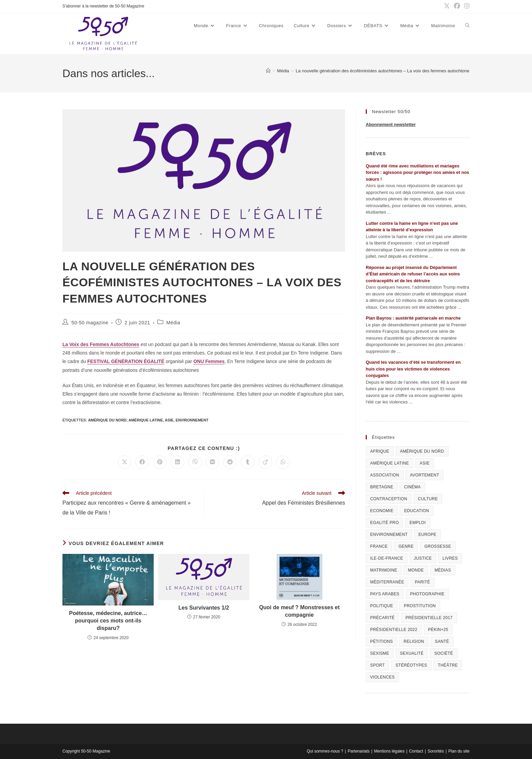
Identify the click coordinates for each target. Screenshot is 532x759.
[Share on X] (125, 462)
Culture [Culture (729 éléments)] (428, 499)
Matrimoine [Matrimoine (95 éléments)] (384, 570)
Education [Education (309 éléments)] (416, 511)
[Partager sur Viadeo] (265, 462)
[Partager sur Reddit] (230, 462)
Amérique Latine (146, 420)
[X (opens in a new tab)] (447, 6)
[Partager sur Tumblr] (248, 462)
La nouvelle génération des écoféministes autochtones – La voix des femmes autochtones (384, 71)
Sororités (436, 751)
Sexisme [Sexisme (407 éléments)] (380, 653)
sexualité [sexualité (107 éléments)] (412, 653)
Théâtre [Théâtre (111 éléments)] (448, 665)
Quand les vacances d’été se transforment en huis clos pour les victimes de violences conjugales (413, 369)
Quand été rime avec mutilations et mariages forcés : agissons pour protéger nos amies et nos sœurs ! (417, 173)
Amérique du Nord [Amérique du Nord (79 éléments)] (422, 451)
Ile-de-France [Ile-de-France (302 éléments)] (387, 558)
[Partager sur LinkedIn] (177, 462)
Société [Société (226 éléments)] (444, 653)
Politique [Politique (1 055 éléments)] (382, 606)
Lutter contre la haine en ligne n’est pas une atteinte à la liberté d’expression (412, 227)
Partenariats (359, 751)
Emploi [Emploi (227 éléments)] (418, 523)
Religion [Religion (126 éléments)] (414, 641)
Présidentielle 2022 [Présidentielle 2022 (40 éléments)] (394, 630)
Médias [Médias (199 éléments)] (443, 570)
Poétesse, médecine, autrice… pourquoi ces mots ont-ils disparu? (108, 621)
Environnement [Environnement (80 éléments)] (389, 535)
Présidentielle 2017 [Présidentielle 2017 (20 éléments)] (429, 618)
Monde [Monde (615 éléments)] (416, 570)
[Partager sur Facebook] (142, 462)
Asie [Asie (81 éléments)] (425, 463)
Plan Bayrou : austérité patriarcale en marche (413, 318)
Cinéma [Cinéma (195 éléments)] (412, 487)
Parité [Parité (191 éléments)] (423, 582)
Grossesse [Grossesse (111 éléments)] (438, 546)
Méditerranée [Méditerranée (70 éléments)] (387, 582)
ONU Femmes (209, 361)
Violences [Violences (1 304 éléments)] (382, 677)
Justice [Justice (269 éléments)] (423, 558)
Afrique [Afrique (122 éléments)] (380, 451)
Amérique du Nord (107, 420)
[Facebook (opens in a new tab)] (457, 6)
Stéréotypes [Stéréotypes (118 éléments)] (411, 665)
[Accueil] (268, 71)
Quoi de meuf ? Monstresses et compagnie (299, 611)
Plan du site (459, 751)
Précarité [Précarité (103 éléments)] (382, 618)
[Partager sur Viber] (195, 462)
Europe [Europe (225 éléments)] (427, 535)
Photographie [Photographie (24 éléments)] (427, 594)
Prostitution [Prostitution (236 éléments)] (420, 606)
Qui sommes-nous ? (325, 751)
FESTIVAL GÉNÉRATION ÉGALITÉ (126, 361)
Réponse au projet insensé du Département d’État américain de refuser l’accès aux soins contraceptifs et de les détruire (413, 274)
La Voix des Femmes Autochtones (101, 344)
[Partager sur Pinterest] (160, 462)
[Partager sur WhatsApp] (283, 462)
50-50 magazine (90, 323)
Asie (169, 420)
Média (173, 323)
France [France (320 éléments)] (379, 546)
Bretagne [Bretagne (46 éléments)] (382, 487)
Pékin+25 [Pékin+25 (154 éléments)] (438, 630)
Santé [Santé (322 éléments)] (442, 641)
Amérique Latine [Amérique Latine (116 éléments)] (389, 463)
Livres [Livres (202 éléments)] (450, 558)
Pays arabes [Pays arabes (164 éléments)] (385, 594)
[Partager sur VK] (212, 462)
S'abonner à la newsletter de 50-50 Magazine (103, 6)
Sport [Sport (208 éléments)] (377, 665)
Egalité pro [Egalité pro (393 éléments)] (384, 523)
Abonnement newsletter (391, 124)
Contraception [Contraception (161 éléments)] (389, 499)
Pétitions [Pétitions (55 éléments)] (382, 641)
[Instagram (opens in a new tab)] (466, 6)
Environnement (192, 420)
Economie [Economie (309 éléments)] (382, 511)
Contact (416, 751)
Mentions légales (389, 751)
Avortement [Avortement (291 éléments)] (424, 475)
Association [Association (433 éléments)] (385, 475)
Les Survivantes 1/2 (204, 608)
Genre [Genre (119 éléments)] (406, 546)
